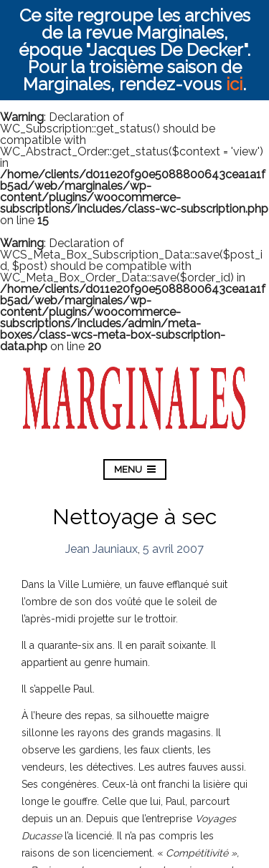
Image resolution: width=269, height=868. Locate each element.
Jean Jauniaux (102, 549)
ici (234, 84)
